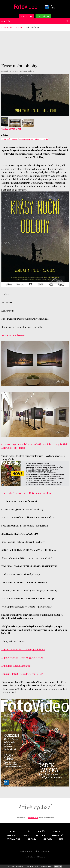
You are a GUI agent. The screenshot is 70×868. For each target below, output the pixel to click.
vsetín (45, 139)
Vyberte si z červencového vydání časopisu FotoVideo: (27, 493)
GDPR (61, 839)
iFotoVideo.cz (27, 16)
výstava (38, 139)
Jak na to (11, 835)
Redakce (31, 71)
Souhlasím (58, 866)
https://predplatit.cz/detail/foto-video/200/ (22, 674)
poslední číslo (33, 818)
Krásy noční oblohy (10, 139)
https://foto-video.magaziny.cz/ (16, 666)
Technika (56, 831)
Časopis (26, 835)
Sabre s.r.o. (42, 857)
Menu (7, 21)
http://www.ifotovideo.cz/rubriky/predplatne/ (23, 650)
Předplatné (58, 835)
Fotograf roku (43, 16)
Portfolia (41, 835)
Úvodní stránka (7, 27)
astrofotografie (26, 139)
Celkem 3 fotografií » (12, 129)
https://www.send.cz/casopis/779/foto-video (22, 658)
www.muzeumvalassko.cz (13, 335)
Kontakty (31, 839)
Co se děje (19, 27)
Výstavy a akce (13, 839)
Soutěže (41, 831)
